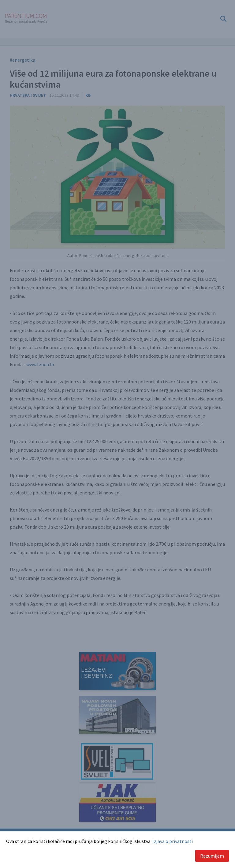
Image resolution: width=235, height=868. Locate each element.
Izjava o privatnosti (173, 841)
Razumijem (212, 856)
